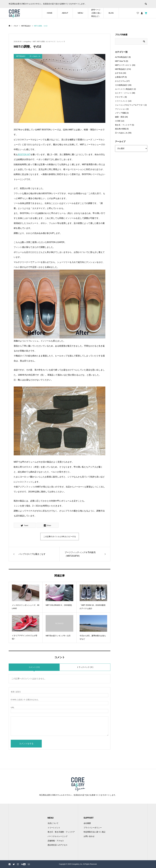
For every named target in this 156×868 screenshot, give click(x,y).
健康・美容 (120, 117)
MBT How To (120, 61)
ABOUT (65, 13)
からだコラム (120, 81)
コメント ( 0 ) (34, 667)
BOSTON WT (24, 154)
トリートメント (121, 101)
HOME (50, 13)
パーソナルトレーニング (58, 836)
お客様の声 (120, 77)
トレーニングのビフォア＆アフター (130, 105)
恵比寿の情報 (120, 129)
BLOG (111, 13)
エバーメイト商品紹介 (124, 89)
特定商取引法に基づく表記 (94, 832)
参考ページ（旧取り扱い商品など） (96, 13)
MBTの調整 (41, 42)
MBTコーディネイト (123, 65)
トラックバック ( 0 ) (85, 667)
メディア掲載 (120, 113)
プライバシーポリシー (93, 828)
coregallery (27, 42)
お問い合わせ (89, 836)
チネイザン (120, 97)
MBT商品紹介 (121, 69)
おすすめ (119, 73)
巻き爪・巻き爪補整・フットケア (61, 832)
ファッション (120, 109)
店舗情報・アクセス (56, 841)
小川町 (118, 121)
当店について (53, 823)
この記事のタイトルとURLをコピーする (60, 537)
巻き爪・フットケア (123, 125)
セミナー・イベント (123, 93)
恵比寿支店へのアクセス (58, 845)
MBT (34, 42)
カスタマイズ (50, 42)
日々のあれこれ (121, 133)
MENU (80, 13)
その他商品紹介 (121, 85)
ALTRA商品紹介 (121, 57)
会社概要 (87, 823)
